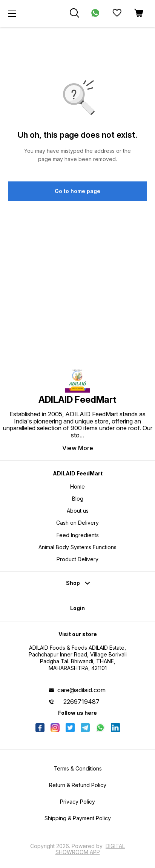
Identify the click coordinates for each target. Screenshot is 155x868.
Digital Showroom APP (90, 849)
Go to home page (77, 191)
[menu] (12, 14)
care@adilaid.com (81, 690)
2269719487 (81, 702)
